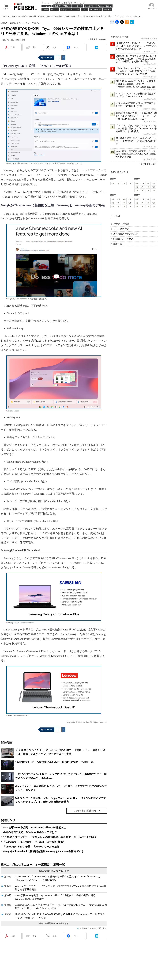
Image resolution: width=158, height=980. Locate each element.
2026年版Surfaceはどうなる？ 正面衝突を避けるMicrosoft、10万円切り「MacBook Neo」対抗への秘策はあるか (136, 84)
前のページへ (47, 58)
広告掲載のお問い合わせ (126, 234)
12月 (137, 183)
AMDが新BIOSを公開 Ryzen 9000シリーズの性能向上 (35, 827)
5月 (154, 187)
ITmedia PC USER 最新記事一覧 (127, 21)
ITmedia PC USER (8, 16)
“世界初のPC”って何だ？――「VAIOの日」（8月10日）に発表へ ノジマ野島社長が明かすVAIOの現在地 (136, 46)
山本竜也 (94, 39)
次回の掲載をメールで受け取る (93, 928)
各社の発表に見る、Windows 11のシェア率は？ (30, 832)
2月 (124, 183)
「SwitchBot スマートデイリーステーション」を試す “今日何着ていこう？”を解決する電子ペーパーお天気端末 (136, 71)
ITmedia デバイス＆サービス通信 (112, 21)
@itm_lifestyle (122, 21)
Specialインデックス (123, 239)
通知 (35, 47)
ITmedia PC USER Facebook (117, 21)
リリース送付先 (121, 229)
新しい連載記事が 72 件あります (54, 871)
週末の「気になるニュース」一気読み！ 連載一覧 (33, 865)
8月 (137, 187)
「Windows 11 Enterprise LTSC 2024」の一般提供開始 (34, 842)
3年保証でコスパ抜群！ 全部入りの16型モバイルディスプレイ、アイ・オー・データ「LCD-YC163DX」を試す (136, 116)
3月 (118, 183)
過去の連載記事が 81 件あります (54, 923)
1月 (130, 183)
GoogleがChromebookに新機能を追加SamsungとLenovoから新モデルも (43, 851)
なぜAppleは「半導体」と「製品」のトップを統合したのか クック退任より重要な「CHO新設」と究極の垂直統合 (136, 59)
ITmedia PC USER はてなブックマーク (132, 21)
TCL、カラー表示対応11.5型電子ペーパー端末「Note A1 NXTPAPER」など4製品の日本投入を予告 (136, 154)
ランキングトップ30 (148, 164)
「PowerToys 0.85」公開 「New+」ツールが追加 (31, 847)
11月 (143, 183)
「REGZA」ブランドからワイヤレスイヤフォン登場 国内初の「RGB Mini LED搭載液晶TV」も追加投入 (136, 129)
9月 (154, 183)
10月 (148, 183)
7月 (142, 187)
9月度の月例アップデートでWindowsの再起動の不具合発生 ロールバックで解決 (50, 837)
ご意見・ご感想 (121, 224)
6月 (148, 187)
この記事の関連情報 (85, 811)
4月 (113, 183)
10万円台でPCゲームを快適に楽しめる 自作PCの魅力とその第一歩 (54, 762)
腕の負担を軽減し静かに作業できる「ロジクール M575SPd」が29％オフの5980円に (136, 141)
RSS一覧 (118, 244)
